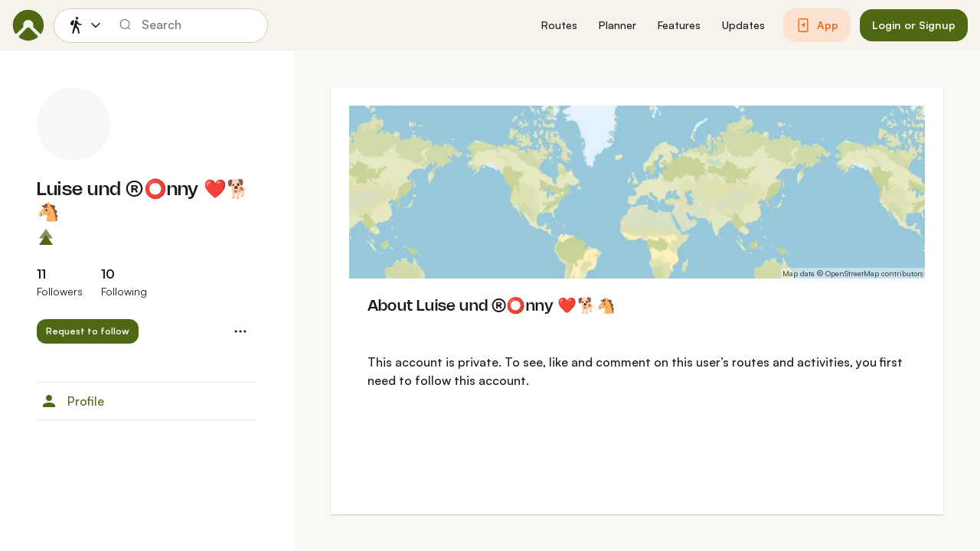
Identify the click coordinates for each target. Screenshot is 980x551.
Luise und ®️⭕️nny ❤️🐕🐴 (143, 202)
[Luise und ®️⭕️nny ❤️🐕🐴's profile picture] (73, 124)
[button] (559, 26)
